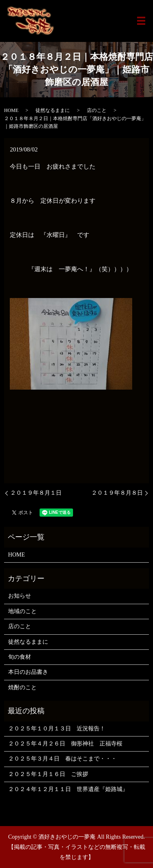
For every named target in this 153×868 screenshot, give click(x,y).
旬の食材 (20, 657)
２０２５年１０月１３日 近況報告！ (57, 729)
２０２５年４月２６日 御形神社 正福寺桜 (65, 744)
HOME (11, 110)
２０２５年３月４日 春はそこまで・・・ (62, 759)
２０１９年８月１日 (36, 493)
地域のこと (22, 611)
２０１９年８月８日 (117, 493)
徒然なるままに (53, 110)
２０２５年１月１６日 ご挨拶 (48, 774)
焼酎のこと (22, 687)
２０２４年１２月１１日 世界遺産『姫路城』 (68, 789)
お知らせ (20, 596)
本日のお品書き (28, 672)
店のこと (97, 110)
